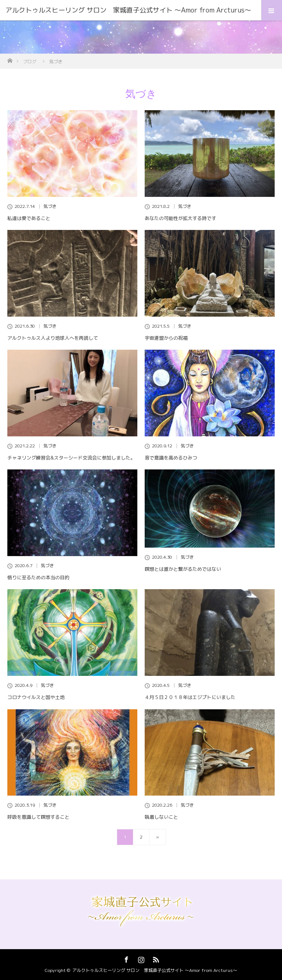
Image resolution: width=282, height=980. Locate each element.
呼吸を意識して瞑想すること (38, 817)
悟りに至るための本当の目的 (38, 577)
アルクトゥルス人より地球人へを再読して (53, 338)
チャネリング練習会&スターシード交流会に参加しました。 (71, 458)
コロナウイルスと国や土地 (36, 697)
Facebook (126, 958)
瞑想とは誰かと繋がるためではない (183, 569)
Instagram (140, 958)
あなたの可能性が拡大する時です (180, 218)
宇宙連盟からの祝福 (166, 338)
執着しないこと (161, 817)
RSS (155, 958)
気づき (50, 206)
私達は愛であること (29, 218)
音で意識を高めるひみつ (171, 458)
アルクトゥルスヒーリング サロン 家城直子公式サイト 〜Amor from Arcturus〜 (155, 970)
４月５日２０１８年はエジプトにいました (190, 697)
